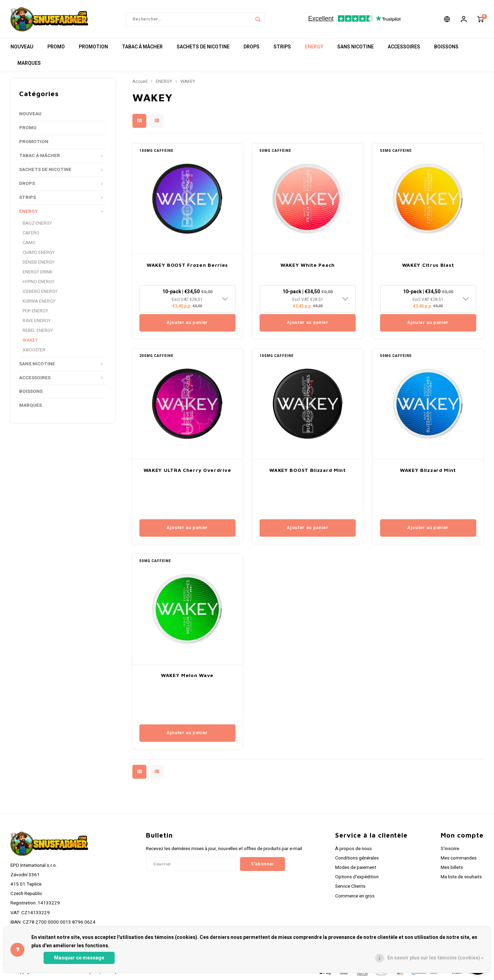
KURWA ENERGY (39, 301)
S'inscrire (450, 849)
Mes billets (452, 868)
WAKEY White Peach (308, 265)
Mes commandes (459, 858)
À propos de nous (353, 849)
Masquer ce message (79, 958)
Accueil (140, 81)
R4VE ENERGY (37, 321)
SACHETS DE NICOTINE (203, 47)
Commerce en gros (355, 896)
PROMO (56, 47)
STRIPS (282, 47)
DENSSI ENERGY (38, 262)
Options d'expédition (357, 877)
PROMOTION (93, 47)
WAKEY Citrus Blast (428, 265)
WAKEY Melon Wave (187, 675)
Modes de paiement (356, 868)
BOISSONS (446, 47)
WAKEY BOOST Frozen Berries (187, 265)
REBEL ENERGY (38, 330)
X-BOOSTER (34, 350)
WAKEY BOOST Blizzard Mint (308, 470)
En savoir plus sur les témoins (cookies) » (435, 958)
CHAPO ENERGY (39, 252)
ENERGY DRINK (38, 272)
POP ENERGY (35, 311)
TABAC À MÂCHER (142, 47)
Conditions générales (357, 858)
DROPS (252, 47)
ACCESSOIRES (404, 47)
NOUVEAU (22, 47)
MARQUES (29, 63)
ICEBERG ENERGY (40, 291)
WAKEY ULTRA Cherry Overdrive (187, 470)
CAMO (29, 243)
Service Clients (350, 886)
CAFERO (31, 233)
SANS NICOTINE (356, 47)
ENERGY (314, 47)
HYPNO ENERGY (38, 282)
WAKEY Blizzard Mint (428, 470)
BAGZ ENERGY (37, 223)
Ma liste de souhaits (461, 877)
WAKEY (30, 340)
